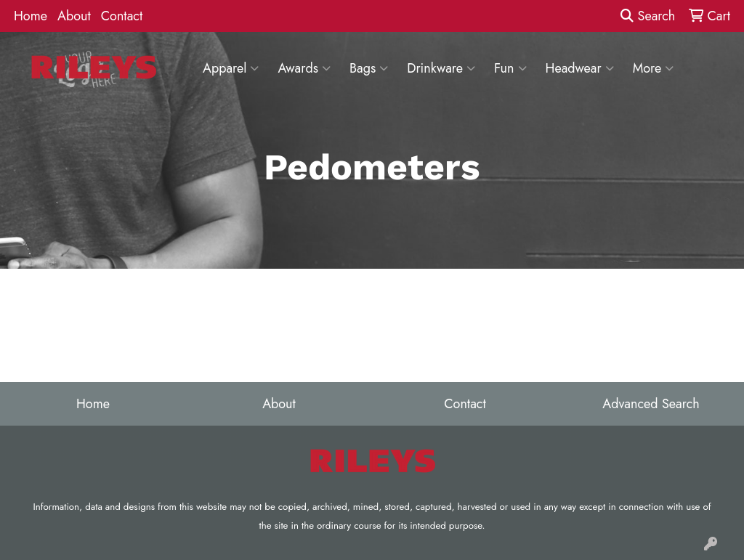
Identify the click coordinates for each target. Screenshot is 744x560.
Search (648, 16)
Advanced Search (651, 404)
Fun (510, 68)
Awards (304, 68)
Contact (122, 16)
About (74, 16)
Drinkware (441, 68)
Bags (369, 68)
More (654, 68)
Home (31, 16)
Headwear (580, 68)
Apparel (231, 68)
